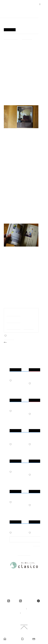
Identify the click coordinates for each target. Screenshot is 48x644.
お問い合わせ (40, 639)
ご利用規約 (25, 617)
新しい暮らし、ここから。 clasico (14, 11)
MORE (36, 548)
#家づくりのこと (11, 37)
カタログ (27, 639)
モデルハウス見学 (12, 639)
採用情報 (13, 613)
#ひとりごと (27, 37)
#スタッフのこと (14, 327)
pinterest (39, 601)
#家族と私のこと (14, 313)
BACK (11, 342)
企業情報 (33, 609)
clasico (14, 601)
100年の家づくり (16, 609)
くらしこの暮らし (29, 601)
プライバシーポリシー (31, 613)
